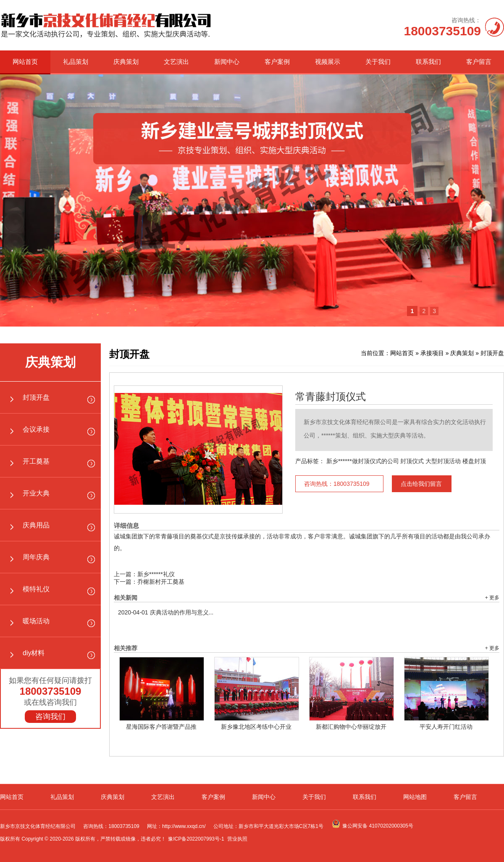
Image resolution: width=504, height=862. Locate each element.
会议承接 (36, 429)
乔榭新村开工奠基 (161, 582)
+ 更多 (492, 598)
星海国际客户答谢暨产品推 (161, 727)
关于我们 (378, 62)
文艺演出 (176, 62)
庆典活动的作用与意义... (166, 612)
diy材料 (34, 653)
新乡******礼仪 (156, 574)
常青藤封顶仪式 (331, 397)
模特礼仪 (36, 589)
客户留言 (479, 62)
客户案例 (277, 62)
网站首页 (25, 62)
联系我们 (428, 62)
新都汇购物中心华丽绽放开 (351, 727)
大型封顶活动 (443, 461)
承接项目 (432, 353)
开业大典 (36, 493)
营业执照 (237, 839)
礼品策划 (76, 62)
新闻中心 (227, 62)
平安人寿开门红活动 (446, 727)
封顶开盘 (36, 397)
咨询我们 (50, 717)
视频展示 (328, 62)
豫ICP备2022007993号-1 (196, 839)
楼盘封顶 (474, 461)
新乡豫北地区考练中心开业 (256, 727)
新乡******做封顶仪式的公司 (363, 461)
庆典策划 (126, 62)
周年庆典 (36, 557)
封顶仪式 (412, 461)
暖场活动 (36, 621)
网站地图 (415, 797)
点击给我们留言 (421, 484)
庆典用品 (36, 525)
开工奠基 (36, 461)
